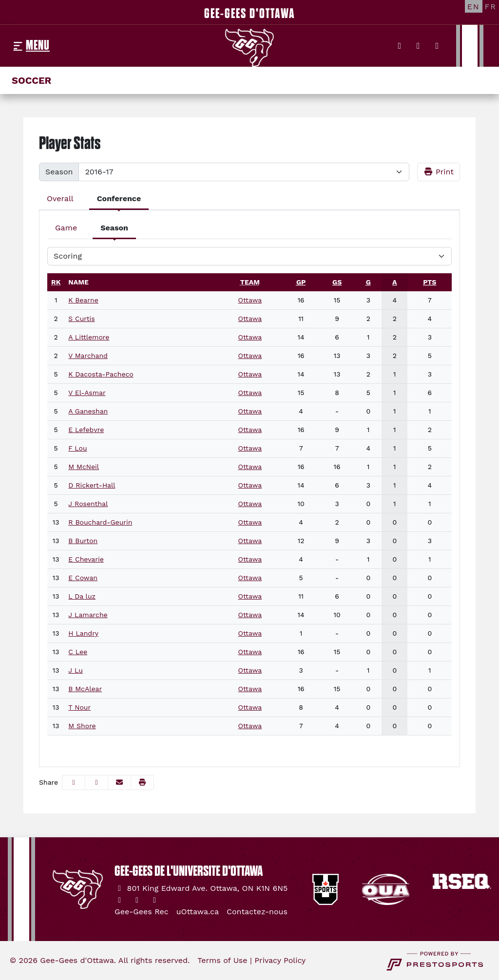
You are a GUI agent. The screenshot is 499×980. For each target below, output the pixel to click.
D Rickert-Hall (92, 485)
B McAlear (85, 689)
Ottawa (250, 300)
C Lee (78, 652)
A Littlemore (89, 337)
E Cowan (83, 578)
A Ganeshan (88, 411)
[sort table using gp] (301, 282)
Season (59, 172)
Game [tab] (66, 228)
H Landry (83, 633)
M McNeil (84, 467)
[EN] (474, 6)
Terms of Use (222, 960)
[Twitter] (400, 46)
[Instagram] (418, 46)
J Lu (76, 670)
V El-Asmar (87, 393)
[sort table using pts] (430, 282)
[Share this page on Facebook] (74, 782)
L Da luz (82, 596)
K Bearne (83, 300)
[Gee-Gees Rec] (142, 912)
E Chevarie (86, 559)
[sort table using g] (368, 282)
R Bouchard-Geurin (100, 522)
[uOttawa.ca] (198, 912)
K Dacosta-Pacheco (101, 374)
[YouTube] (437, 46)
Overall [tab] (60, 198)
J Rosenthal (88, 504)
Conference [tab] (119, 198)
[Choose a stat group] (249, 256)
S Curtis (81, 319)
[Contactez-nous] (257, 912)
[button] (142, 782)
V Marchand (88, 356)
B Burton (83, 541)
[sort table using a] (394, 282)
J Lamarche (88, 615)
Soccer (31, 80)
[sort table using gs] (337, 282)
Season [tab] (114, 228)
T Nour (79, 707)
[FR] (491, 6)
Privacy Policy (280, 960)
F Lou (77, 448)
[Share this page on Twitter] (96, 782)
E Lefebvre (86, 430)
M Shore (82, 726)
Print (439, 172)
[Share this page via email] (119, 782)
